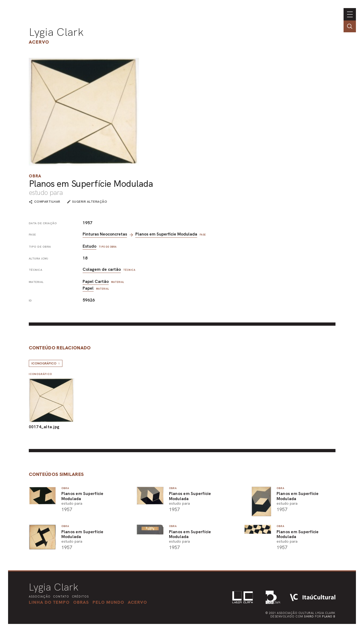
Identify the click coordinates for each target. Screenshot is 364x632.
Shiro (309, 616)
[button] (108, 602)
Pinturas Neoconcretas (105, 234)
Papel (88, 288)
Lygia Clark (56, 32)
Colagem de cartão (102, 269)
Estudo (89, 246)
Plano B (329, 616)
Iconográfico (46, 363)
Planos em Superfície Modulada (166, 234)
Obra (35, 176)
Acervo (39, 42)
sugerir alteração (90, 202)
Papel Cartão (96, 281)
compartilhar (47, 202)
